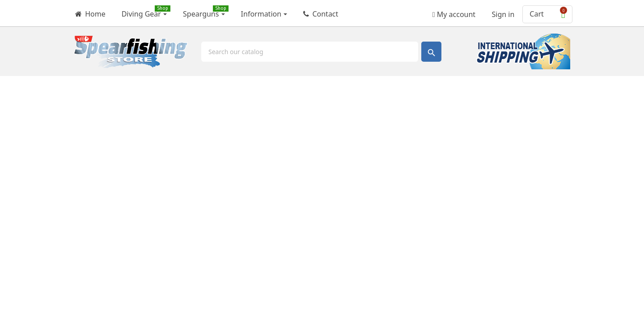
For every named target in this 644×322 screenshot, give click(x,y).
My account (454, 11)
